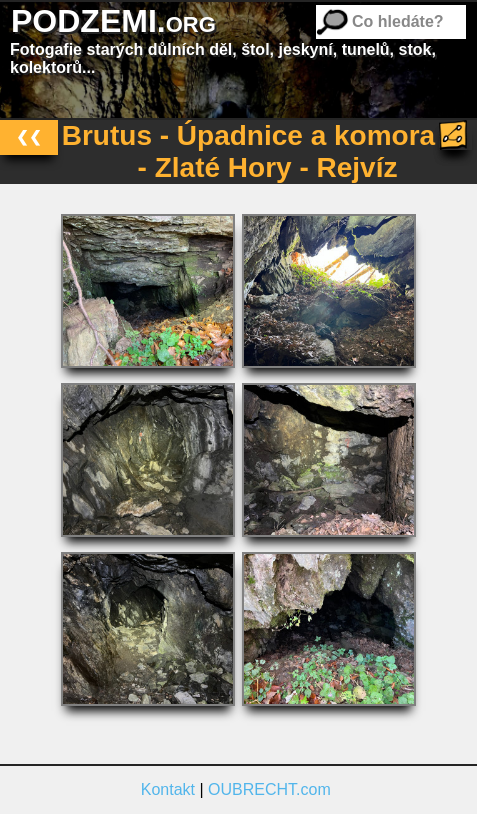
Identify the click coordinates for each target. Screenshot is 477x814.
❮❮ (29, 136)
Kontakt (168, 789)
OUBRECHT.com (269, 789)
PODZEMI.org (113, 21)
